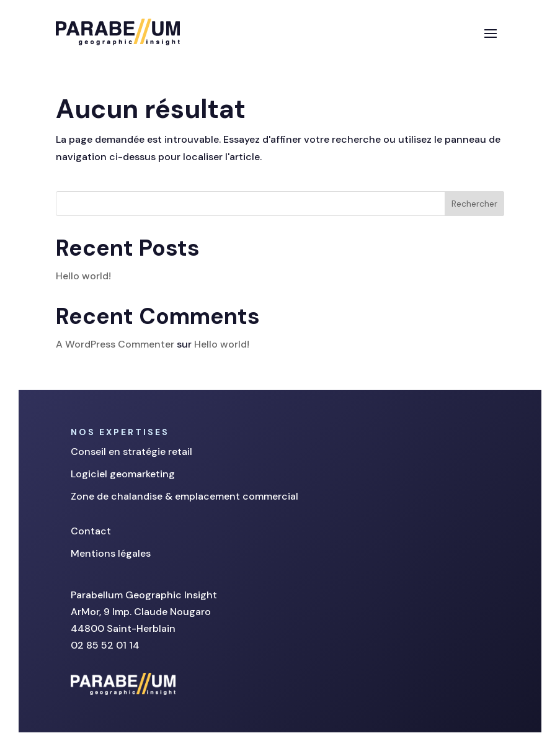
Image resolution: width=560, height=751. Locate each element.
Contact (91, 531)
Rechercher (474, 204)
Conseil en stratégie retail (131, 452)
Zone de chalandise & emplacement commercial (184, 496)
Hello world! (83, 276)
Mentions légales (111, 553)
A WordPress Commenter (115, 344)
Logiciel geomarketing (123, 474)
